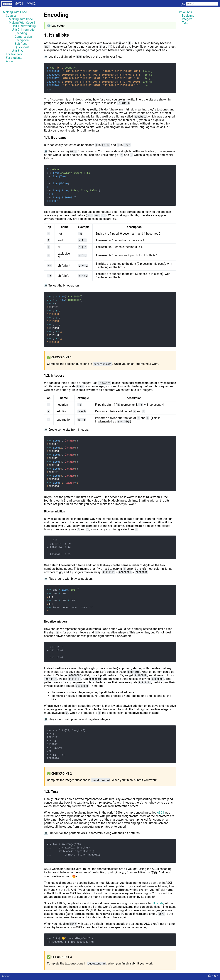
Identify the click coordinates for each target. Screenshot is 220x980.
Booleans (188, 16)
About (10, 61)
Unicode (158, 903)
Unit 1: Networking (24, 26)
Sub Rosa (21, 44)
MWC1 (19, 4)
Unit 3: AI (18, 51)
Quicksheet (22, 47)
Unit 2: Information (24, 30)
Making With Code (15, 12)
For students (14, 58)
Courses (11, 16)
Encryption (22, 40)
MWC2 (31, 4)
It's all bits (185, 12)
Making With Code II (22, 23)
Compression (23, 37)
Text (185, 23)
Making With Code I (22, 19)
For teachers (14, 54)
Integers (187, 19)
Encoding (21, 33)
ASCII (160, 813)
